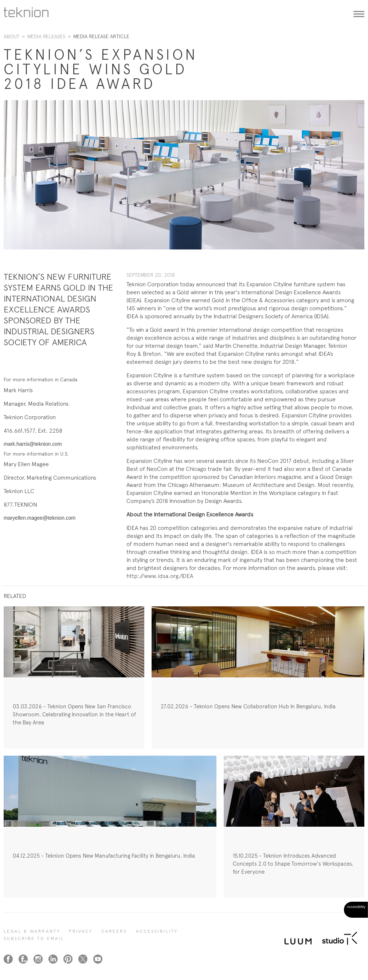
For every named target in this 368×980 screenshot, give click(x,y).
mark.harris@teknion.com (33, 444)
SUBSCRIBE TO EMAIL (34, 938)
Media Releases (46, 36)
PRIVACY (81, 931)
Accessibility (157, 931)
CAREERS (114, 931)
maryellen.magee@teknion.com (40, 518)
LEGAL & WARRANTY (32, 931)
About (11, 36)
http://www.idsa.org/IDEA (160, 576)
